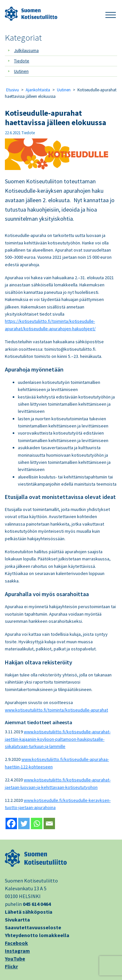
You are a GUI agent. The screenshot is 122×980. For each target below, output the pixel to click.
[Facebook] (11, 823)
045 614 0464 (37, 904)
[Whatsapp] (37, 823)
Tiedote (22, 61)
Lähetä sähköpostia (29, 912)
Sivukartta (17, 920)
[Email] (49, 823)
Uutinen (21, 71)
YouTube (15, 959)
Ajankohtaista (38, 90)
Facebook (16, 943)
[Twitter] (24, 823)
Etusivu (13, 90)
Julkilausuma (26, 50)
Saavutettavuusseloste (33, 927)
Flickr (11, 966)
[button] (111, 14)
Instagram (17, 951)
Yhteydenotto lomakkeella (37, 935)
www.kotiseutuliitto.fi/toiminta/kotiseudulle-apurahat (56, 710)
